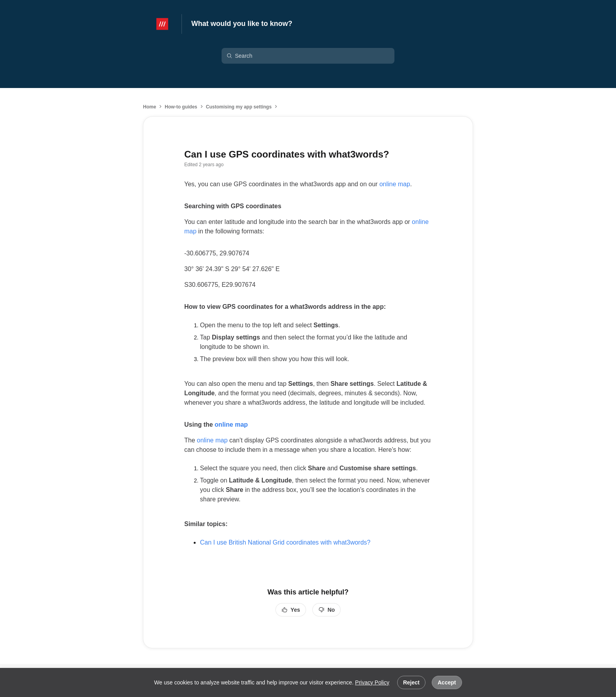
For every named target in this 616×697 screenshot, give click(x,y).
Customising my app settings (239, 107)
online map (395, 184)
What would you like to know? (242, 24)
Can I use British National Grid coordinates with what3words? (285, 542)
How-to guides (181, 107)
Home (149, 107)
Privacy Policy (372, 682)
